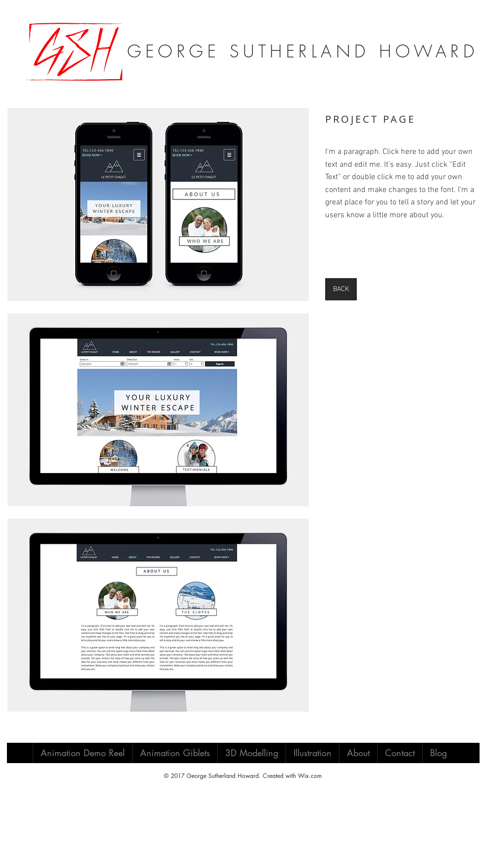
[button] (158, 204)
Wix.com (310, 776)
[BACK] (341, 289)
